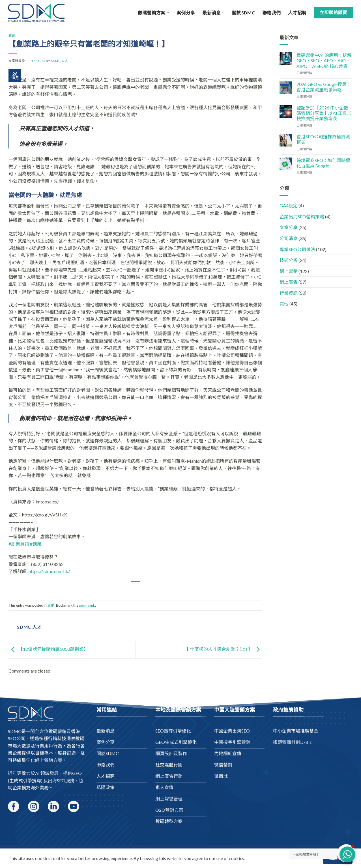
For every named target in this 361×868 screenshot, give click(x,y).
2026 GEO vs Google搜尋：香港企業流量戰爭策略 (324, 87)
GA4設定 (289, 205)
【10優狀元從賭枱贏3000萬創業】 (48, 649)
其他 (12, 35)
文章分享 (289, 227)
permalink (87, 605)
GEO (77, 773)
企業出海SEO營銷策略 (302, 217)
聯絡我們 (271, 13)
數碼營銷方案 (153, 13)
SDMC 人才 (59, 61)
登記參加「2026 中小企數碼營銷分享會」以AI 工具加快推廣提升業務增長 (324, 113)
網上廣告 (289, 282)
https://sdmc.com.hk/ (49, 571)
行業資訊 (289, 293)
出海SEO (57, 780)
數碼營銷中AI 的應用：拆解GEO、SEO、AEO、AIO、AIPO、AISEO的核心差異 (324, 60)
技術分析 (289, 260)
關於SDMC (243, 13)
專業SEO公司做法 (297, 249)
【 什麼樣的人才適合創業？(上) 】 (223, 649)
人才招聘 (297, 13)
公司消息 (289, 238)
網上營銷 (289, 271)
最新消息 (213, 13)
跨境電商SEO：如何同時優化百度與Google (323, 163)
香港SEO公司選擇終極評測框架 (323, 139)
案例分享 (186, 13)
